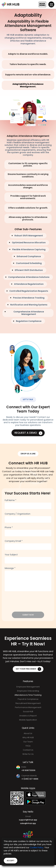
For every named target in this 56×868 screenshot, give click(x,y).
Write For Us (28, 754)
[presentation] (23, 600)
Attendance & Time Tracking (28, 695)
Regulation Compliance (29, 321)
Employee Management (28, 687)
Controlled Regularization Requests (29, 291)
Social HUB (28, 712)
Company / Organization (18, 514)
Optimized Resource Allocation (29, 243)
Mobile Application (28, 720)
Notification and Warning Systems (29, 305)
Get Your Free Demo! (28, 669)
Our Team (28, 742)
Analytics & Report (28, 716)
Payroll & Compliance (28, 699)
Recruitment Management (28, 703)
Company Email (14, 541)
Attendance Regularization (29, 284)
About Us (28, 733)
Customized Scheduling (29, 263)
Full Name (10, 500)
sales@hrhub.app (28, 823)
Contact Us (28, 750)
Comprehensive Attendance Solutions (29, 277)
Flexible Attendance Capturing (29, 249)
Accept (11, 861)
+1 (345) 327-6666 (30, 779)
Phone (9, 527)
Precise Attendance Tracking (29, 298)
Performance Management (28, 707)
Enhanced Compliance (29, 256)
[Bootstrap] (11, 4)
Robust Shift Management (29, 236)
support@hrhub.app (28, 820)
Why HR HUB (28, 738)
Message (10, 568)
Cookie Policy (37, 847)
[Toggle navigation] (51, 4)
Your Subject (11, 554)
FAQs (28, 746)
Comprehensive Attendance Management (29, 313)
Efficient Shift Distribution (29, 270)
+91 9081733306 (28, 770)
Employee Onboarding (28, 691)
